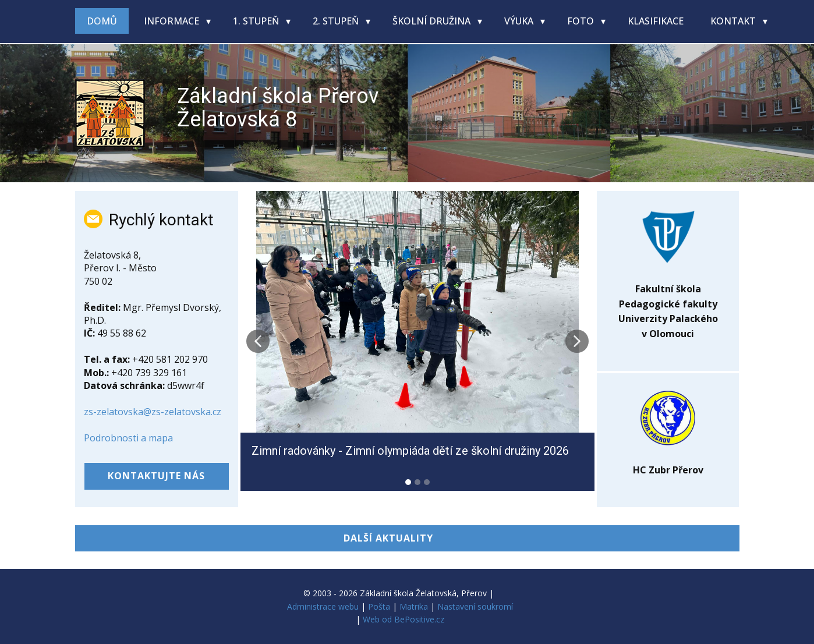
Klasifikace (656, 21)
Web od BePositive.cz (404, 619)
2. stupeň (337, 21)
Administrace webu (323, 606)
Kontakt (734, 21)
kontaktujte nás (156, 476)
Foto (582, 21)
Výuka (520, 21)
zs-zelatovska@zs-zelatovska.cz (153, 412)
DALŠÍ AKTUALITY (388, 538)
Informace (173, 21)
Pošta (379, 606)
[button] (258, 341)
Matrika (414, 606)
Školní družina (433, 21)
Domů (102, 21)
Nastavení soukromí (475, 606)
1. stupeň (257, 21)
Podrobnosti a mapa (128, 438)
